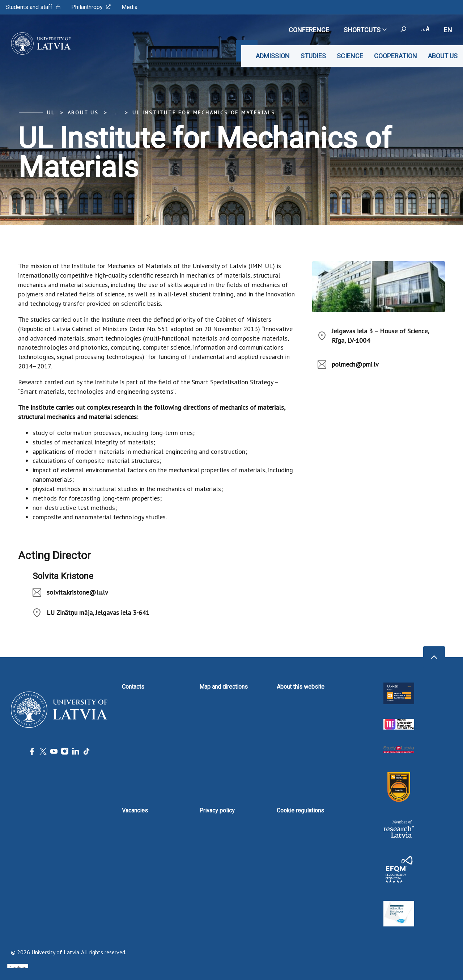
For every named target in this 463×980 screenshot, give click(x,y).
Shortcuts (365, 30)
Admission (273, 56)
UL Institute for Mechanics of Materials (204, 113)
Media (129, 7)
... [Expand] (116, 113)
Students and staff (33, 7)
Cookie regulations (300, 810)
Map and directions (224, 687)
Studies (313, 56)
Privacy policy (217, 810)
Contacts (133, 687)
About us (443, 56)
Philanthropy (91, 7)
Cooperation (396, 56)
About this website (301, 687)
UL (51, 113)
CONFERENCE (309, 30)
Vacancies (135, 810)
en (448, 30)
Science (350, 56)
